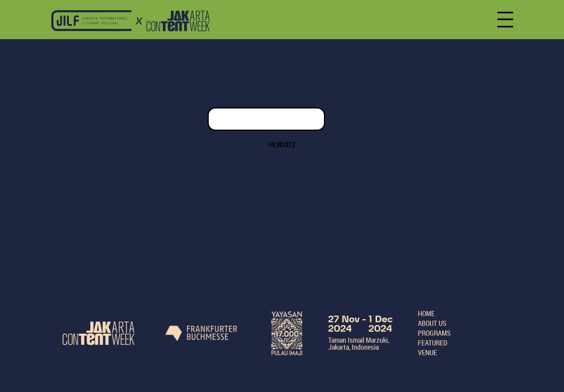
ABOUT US (432, 323)
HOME (426, 313)
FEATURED (433, 343)
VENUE (428, 352)
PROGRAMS (434, 333)
